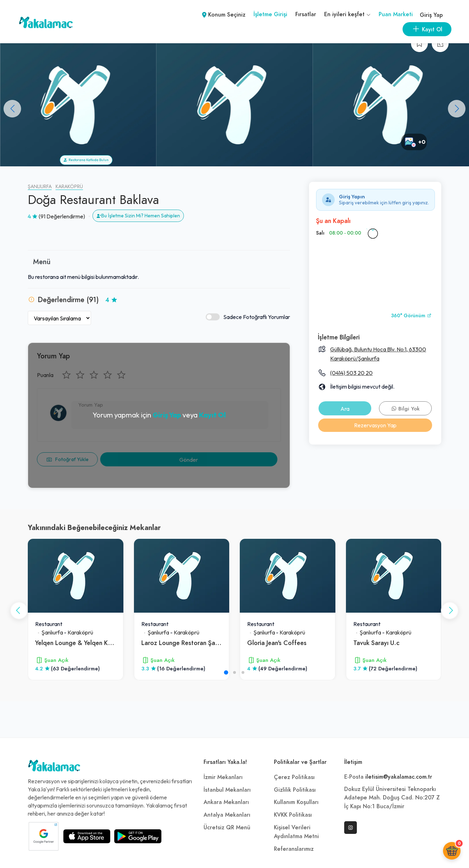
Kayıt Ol (212, 415)
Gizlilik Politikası (295, 790)
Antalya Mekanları (227, 815)
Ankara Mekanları (226, 802)
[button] (457, 109)
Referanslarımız (294, 849)
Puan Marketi (396, 14)
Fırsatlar (306, 14)
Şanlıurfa (40, 187)
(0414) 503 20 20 (351, 373)
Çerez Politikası (294, 777)
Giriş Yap (431, 15)
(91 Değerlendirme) (62, 216)
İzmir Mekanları (223, 777)
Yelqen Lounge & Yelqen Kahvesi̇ (81, 643)
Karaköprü (69, 187)
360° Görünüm (411, 316)
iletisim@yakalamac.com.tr (399, 777)
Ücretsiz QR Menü (227, 828)
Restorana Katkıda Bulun (86, 160)
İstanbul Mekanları (227, 790)
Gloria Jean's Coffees (277, 643)
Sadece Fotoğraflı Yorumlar (248, 317)
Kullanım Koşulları (296, 802)
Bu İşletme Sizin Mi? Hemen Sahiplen (138, 216)
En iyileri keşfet (347, 14)
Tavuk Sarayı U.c (376, 643)
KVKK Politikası (293, 815)
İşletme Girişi (270, 14)
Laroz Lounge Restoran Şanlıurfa (187, 643)
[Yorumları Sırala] (59, 318)
